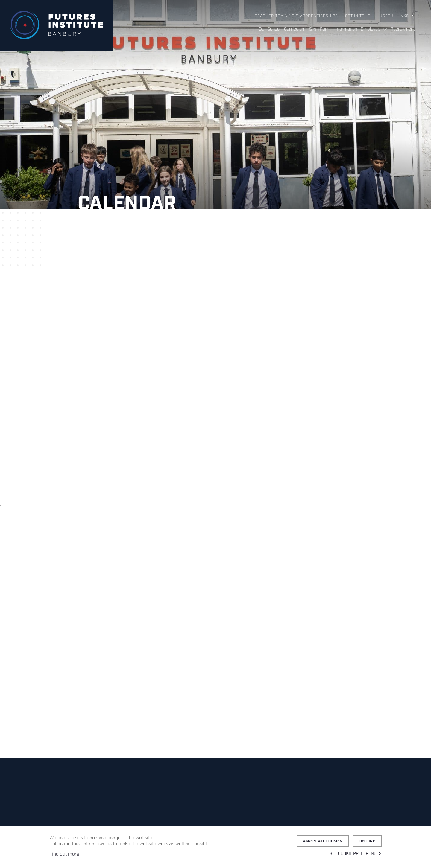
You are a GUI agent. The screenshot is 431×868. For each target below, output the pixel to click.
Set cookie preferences (356, 854)
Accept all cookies (323, 841)
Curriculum (295, 29)
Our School (270, 29)
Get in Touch (359, 16)
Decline (367, 841)
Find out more (64, 854)
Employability (374, 29)
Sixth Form (320, 29)
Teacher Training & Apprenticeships (296, 16)
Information (346, 29)
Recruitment (403, 29)
